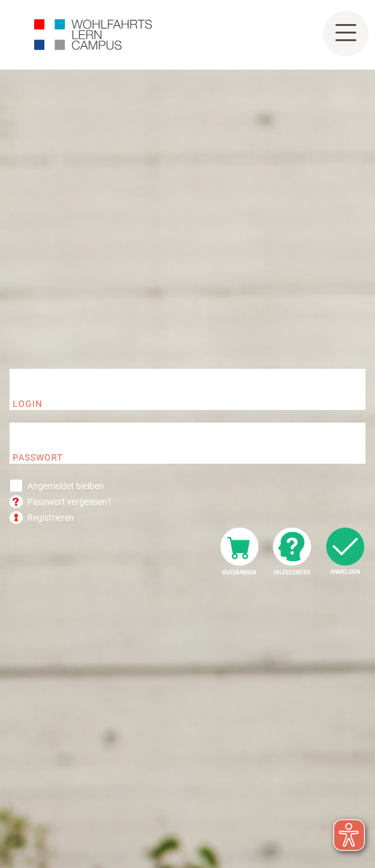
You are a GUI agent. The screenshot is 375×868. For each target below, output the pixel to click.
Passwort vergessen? (69, 502)
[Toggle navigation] (346, 34)
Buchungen (239, 573)
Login (28, 404)
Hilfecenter (292, 573)
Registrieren (51, 518)
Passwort (38, 457)
